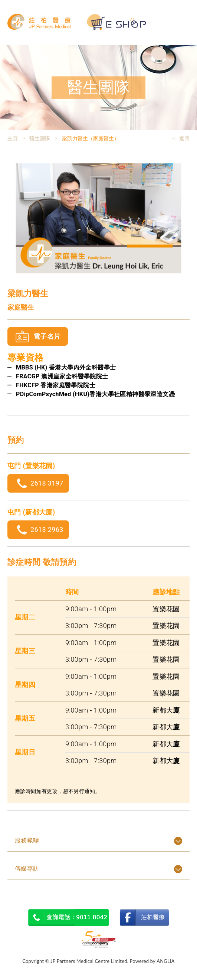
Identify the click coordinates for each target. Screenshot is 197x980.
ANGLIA (166, 961)
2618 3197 (47, 483)
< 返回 (181, 138)
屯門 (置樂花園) (31, 466)
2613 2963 (47, 530)
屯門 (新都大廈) (31, 512)
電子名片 (47, 336)
